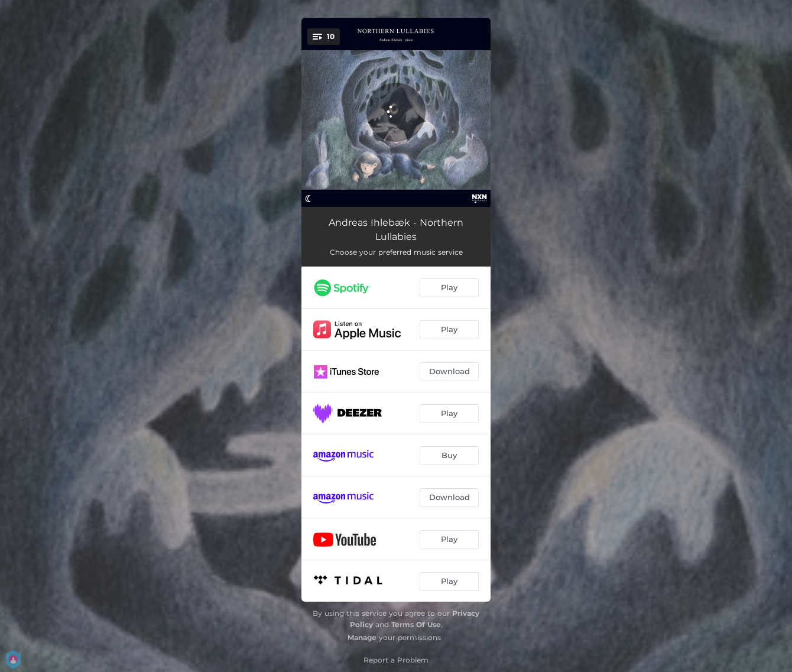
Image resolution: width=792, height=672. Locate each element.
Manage (362, 637)
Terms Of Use (416, 624)
